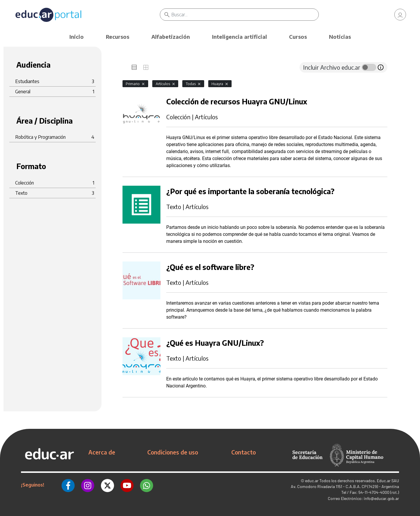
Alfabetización (171, 37)
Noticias (340, 37)
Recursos (118, 37)
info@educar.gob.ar (381, 498)
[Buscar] (245, 15)
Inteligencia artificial (239, 37)
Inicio (77, 37)
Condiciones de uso (173, 452)
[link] (400, 15)
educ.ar (312, 481)
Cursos (298, 37)
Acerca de (102, 452)
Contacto (244, 452)
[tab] (134, 67)
